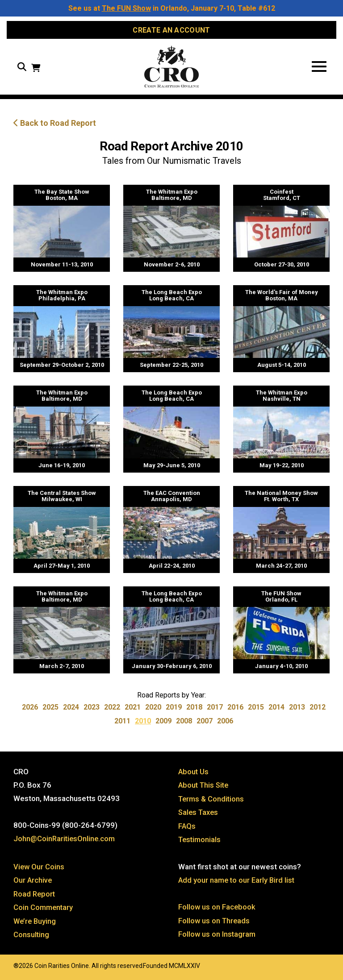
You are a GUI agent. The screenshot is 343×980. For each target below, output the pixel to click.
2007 (205, 724)
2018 (194, 710)
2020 (153, 710)
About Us (194, 774)
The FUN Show (126, 8)
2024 (71, 710)
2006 (225, 724)
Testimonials (201, 841)
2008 (184, 724)
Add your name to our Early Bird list (238, 881)
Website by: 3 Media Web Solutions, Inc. (4, 965)
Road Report (35, 895)
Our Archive (33, 881)
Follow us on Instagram (218, 935)
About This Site (205, 788)
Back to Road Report (55, 126)
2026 (30, 710)
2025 (50, 710)
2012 (318, 710)
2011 (122, 724)
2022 (112, 710)
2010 (143, 724)
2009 (163, 724)
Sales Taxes (199, 814)
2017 (215, 710)
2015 (256, 710)
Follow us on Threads (215, 922)
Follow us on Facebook (217, 908)
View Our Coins (39, 868)
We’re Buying (36, 922)
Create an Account (171, 30)
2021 (133, 710)
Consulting (31, 935)
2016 (235, 710)
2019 (174, 710)
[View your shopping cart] (36, 70)
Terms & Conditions (212, 801)
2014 (276, 710)
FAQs (187, 828)
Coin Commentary (44, 908)
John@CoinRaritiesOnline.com (65, 841)
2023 (92, 710)
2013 (297, 710)
